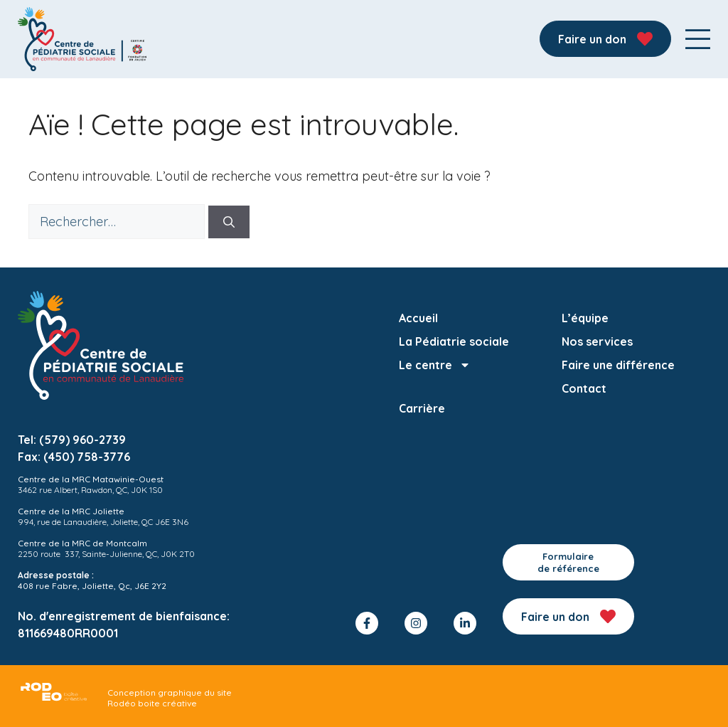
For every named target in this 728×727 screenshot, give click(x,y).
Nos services (597, 341)
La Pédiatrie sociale (454, 341)
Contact (584, 388)
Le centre (435, 365)
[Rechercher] (229, 222)
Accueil (418, 318)
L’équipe (585, 318)
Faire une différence (618, 365)
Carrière (422, 408)
